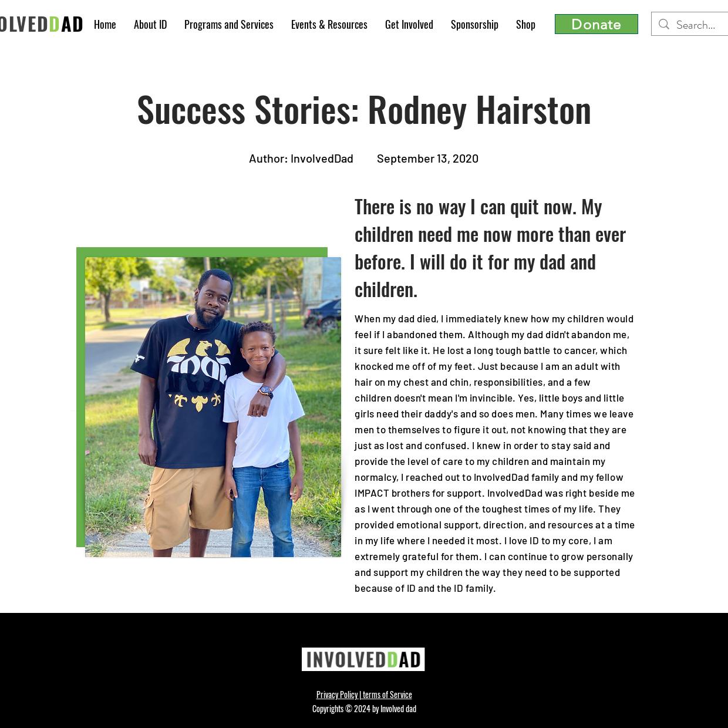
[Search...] (701, 25)
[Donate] (596, 24)
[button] (150, 24)
